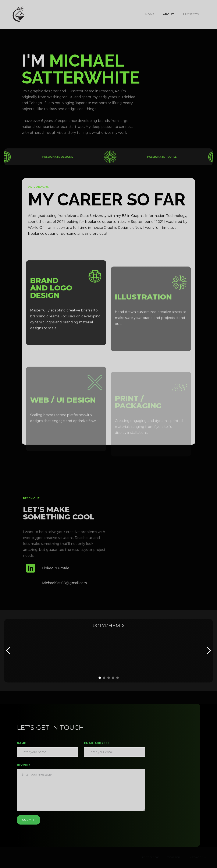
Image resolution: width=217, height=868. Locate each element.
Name (22, 743)
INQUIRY (24, 765)
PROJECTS (191, 14)
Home (150, 14)
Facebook (150, 857)
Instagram (198, 857)
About (169, 14)
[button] (207, 14)
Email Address (97, 743)
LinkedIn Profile (58, 568)
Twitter (174, 857)
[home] (19, 14)
